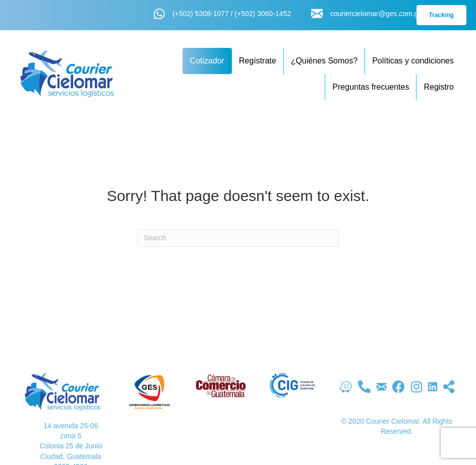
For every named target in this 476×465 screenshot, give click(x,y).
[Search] (238, 238)
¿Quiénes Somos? (324, 61)
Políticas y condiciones (413, 61)
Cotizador (207, 61)
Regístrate (258, 61)
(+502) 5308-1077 (201, 14)
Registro (439, 87)
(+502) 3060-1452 (263, 14)
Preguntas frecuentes (371, 87)
